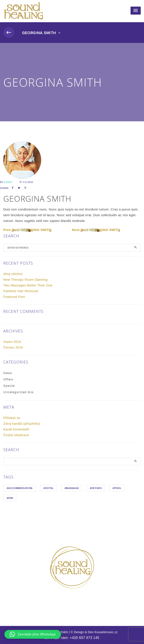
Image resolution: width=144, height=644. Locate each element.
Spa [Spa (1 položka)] (11, 498)
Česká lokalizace (16, 435)
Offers (8, 380)
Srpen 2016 (12, 342)
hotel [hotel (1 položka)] (49, 488)
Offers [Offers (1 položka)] (97, 488)
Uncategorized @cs (18, 392)
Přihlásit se (12, 418)
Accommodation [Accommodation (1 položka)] (20, 488)
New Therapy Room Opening (25, 280)
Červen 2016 (13, 347)
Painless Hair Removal (21, 291)
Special (9, 386)
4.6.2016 (26, 182)
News (8, 373)
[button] (33, 634)
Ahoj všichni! (13, 274)
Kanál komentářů (16, 429)
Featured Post (14, 297)
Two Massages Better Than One (28, 285)
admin (8, 182)
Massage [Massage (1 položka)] (72, 488)
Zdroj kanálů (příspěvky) (22, 423)
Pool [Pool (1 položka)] (118, 488)
